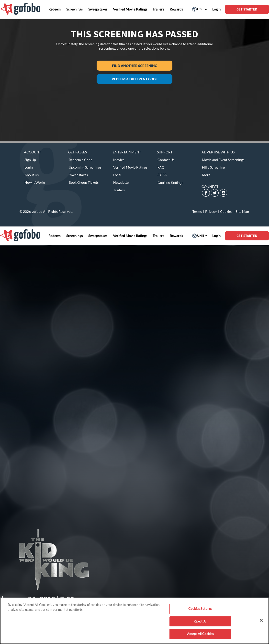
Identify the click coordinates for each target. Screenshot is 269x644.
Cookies (226, 211)
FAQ (161, 167)
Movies (119, 160)
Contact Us (166, 160)
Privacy (211, 211)
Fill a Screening (213, 167)
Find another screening (135, 66)
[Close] (261, 621)
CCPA (162, 175)
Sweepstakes (78, 175)
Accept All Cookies (200, 634)
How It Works (35, 182)
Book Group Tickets (84, 182)
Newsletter (122, 182)
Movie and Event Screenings (223, 160)
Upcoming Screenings (85, 167)
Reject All (200, 621)
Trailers (119, 190)
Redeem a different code (135, 79)
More (206, 175)
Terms (197, 211)
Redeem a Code (80, 160)
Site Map (242, 211)
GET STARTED (247, 9)
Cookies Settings (170, 183)
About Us (32, 175)
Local (117, 175)
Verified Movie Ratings (130, 167)
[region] (134, 621)
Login (29, 167)
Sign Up (30, 160)
